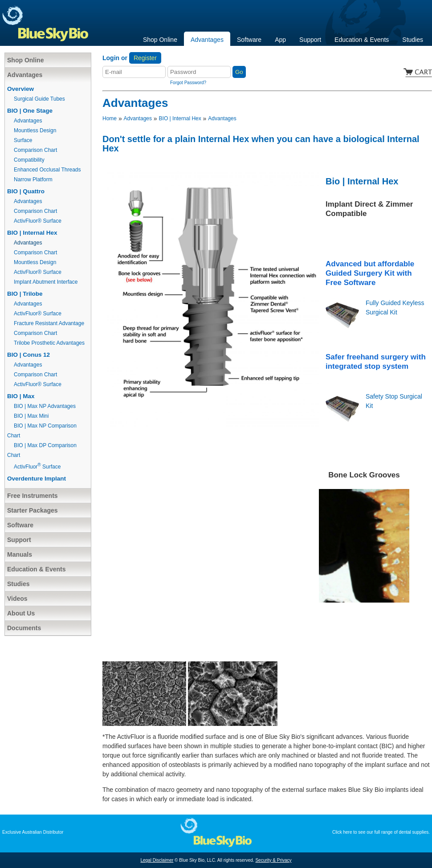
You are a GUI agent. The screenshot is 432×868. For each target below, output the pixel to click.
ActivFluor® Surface (38, 221)
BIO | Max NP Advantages (45, 406)
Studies (413, 40)
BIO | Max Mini (31, 416)
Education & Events (362, 40)
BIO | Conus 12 (29, 355)
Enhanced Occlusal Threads (47, 170)
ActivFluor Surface (37, 467)
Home (110, 118)
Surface (23, 140)
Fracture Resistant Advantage (49, 323)
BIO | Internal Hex (32, 233)
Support (310, 40)
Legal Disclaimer (157, 860)
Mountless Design (35, 130)
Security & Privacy (273, 860)
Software (249, 40)
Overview (20, 89)
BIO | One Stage (30, 111)
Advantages (207, 40)
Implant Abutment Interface (46, 282)
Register (145, 58)
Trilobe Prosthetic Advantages (49, 343)
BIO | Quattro (26, 191)
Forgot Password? (188, 83)
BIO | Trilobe (25, 294)
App (280, 40)
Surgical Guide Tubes (39, 99)
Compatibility (29, 160)
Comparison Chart (35, 150)
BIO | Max (21, 396)
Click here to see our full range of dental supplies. (381, 832)
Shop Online (160, 40)
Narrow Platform (33, 179)
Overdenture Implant (37, 479)
